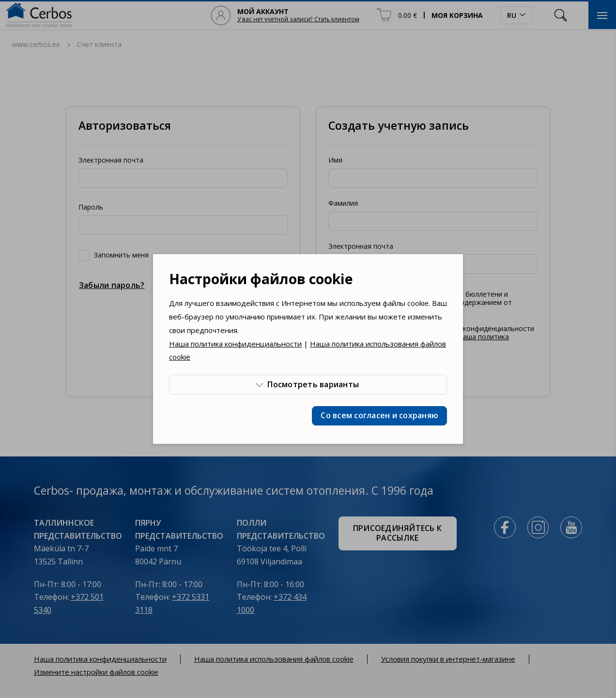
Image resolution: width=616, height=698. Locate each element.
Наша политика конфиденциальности (235, 344)
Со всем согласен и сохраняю (379, 415)
